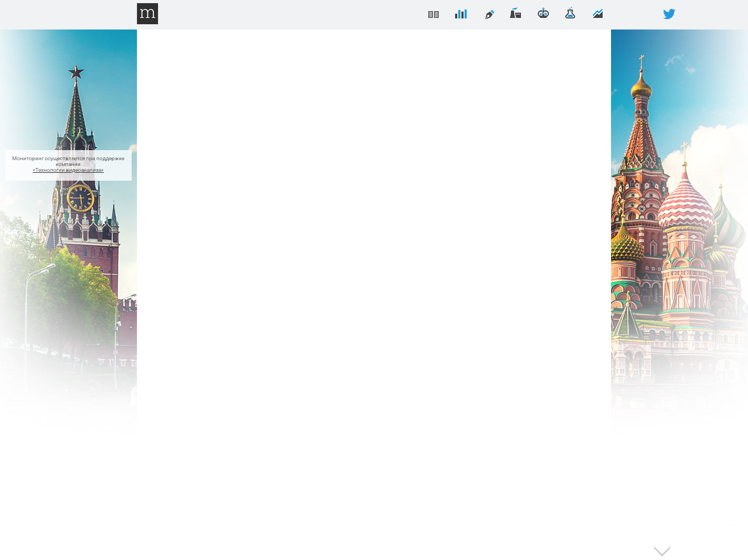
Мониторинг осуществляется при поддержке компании (68, 166)
